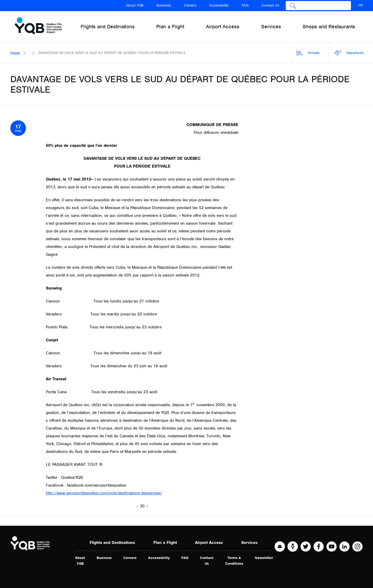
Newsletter (264, 558)
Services (249, 543)
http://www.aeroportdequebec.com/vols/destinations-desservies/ (104, 493)
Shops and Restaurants (329, 27)
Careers (190, 5)
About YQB (135, 5)
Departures (349, 53)
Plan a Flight (165, 543)
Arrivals (308, 53)
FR (360, 5)
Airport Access (209, 543)
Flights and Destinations (112, 543)
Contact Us (270, 5)
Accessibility (219, 5)
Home (15, 53)
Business (164, 5)
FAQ (245, 5)
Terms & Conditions (234, 561)
